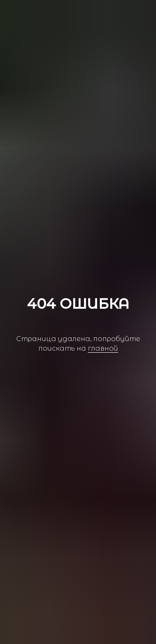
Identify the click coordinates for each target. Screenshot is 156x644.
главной (103, 348)
